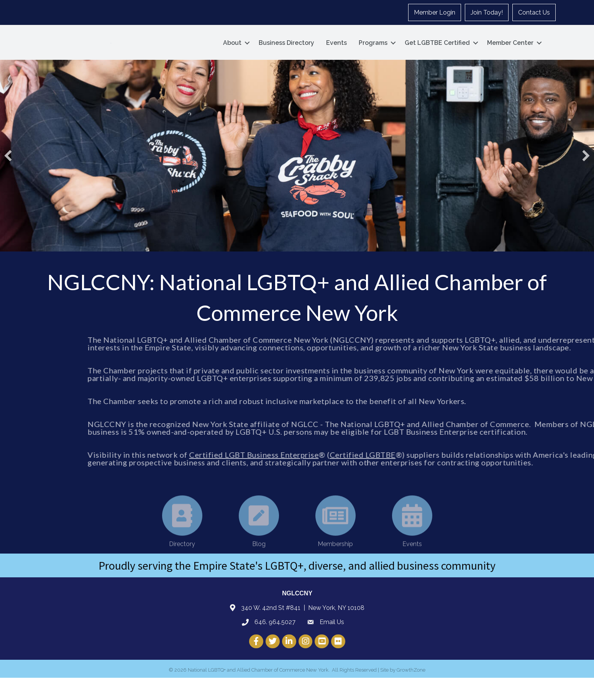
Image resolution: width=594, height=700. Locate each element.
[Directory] (182, 558)
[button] (8, 178)
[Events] (412, 558)
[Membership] (336, 558)
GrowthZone (411, 692)
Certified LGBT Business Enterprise (354, 477)
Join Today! (487, 12)
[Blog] (259, 558)
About (232, 54)
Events (336, 54)
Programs (373, 54)
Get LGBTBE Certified (437, 54)
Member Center (510, 54)
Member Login (435, 12)
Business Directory (286, 54)
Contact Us (534, 12)
